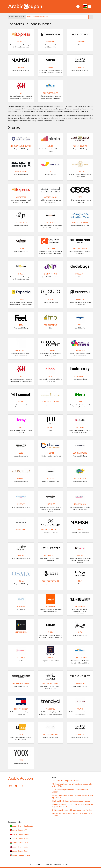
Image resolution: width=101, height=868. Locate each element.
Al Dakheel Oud (80, 146)
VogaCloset (80, 67)
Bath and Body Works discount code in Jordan (72, 801)
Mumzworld (80, 504)
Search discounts (17, 17)
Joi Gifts (51, 427)
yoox (21, 760)
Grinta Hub (80, 351)
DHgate (21, 274)
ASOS (80, 197)
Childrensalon (80, 248)
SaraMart (51, 607)
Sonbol (80, 632)
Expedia (21, 299)
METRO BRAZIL (80, 479)
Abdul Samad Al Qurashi (21, 146)
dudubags (80, 274)
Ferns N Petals (50, 325)
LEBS (21, 453)
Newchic (80, 555)
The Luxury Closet (50, 683)
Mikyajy (21, 504)
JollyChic (80, 427)
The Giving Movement (21, 683)
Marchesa (21, 479)
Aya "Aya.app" (21, 223)
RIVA (80, 581)
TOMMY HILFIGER (21, 709)
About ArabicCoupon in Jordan (65, 780)
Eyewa (51, 299)
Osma (21, 581)
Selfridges (80, 607)
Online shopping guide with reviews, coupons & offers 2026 (72, 785)
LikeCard (51, 453)
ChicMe (21, 248)
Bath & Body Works (80, 223)
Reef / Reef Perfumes (50, 581)
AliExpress (21, 42)
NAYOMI (21, 555)
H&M (21, 93)
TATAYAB (50, 658)
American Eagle (50, 197)
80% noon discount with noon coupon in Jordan (72, 810)
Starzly (21, 658)
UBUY (21, 735)
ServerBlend (21, 632)
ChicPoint (50, 248)
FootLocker (21, 351)
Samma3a (21, 607)
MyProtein (21, 530)
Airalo (50, 146)
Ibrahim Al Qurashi (51, 402)
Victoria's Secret (51, 735)
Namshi (21, 67)
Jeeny (21, 427)
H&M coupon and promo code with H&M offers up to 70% (73, 796)
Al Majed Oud (21, 172)
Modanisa (51, 504)
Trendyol (51, 709)
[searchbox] (57, 17)
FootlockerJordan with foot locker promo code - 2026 (72, 815)
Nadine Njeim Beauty (50, 530)
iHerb (80, 402)
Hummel (21, 402)
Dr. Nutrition (50, 274)
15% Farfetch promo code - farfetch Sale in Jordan (70, 791)
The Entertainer (51, 93)
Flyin (80, 325)
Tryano (80, 709)
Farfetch (50, 42)
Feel (21, 325)
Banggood (50, 223)
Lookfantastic (80, 453)
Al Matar (50, 172)
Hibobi (51, 376)
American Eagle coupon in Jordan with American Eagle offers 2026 (72, 805)
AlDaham (80, 172)
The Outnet (80, 42)
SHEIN (51, 67)
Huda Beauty (80, 376)
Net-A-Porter (50, 555)
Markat (50, 479)
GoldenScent (51, 351)
